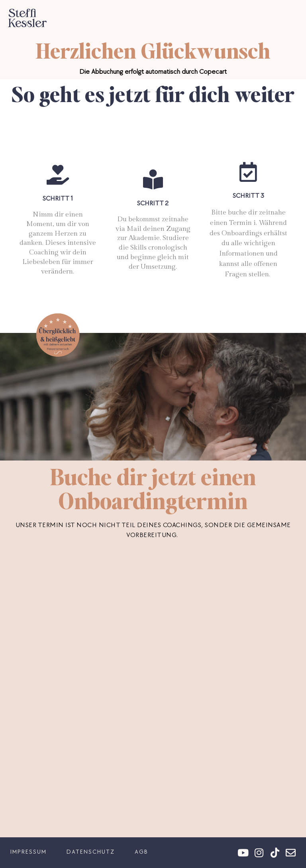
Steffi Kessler (27, 18)
